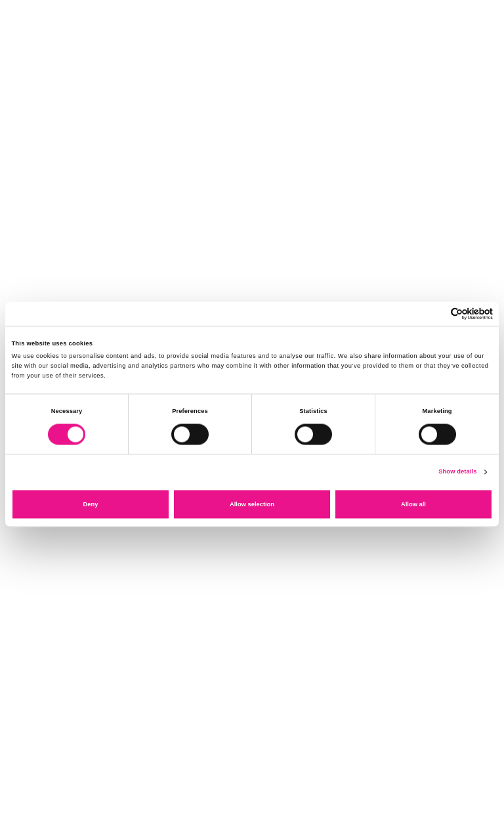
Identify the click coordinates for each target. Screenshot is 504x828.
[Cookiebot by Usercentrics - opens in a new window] (435, 314)
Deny (91, 504)
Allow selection (252, 504)
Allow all (413, 504)
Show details (457, 472)
